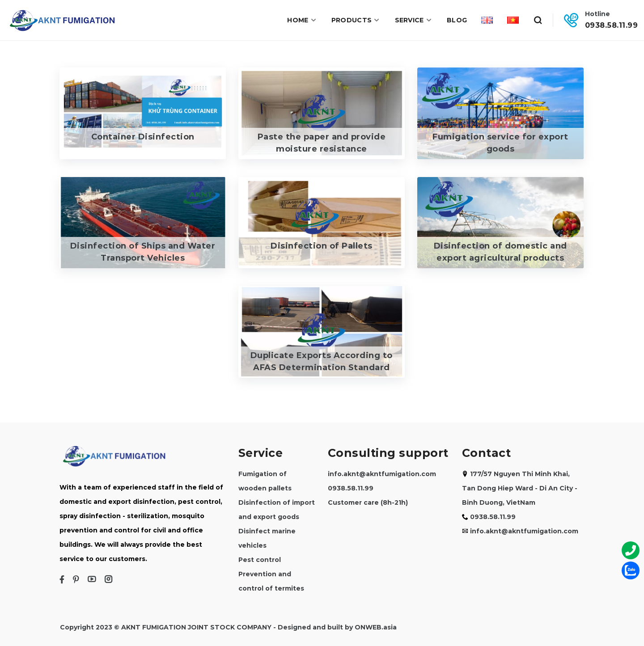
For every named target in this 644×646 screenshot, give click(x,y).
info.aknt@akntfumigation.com (382, 474)
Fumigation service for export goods (500, 143)
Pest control (260, 560)
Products (356, 20)
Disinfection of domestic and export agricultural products (500, 252)
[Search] (538, 20)
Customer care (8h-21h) (368, 502)
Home (302, 20)
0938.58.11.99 (612, 25)
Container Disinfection (143, 137)
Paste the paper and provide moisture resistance (322, 143)
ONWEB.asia (376, 627)
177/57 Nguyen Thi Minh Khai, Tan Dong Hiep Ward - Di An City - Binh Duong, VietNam (520, 488)
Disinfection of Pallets (322, 246)
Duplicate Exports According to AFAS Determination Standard (322, 361)
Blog (457, 20)
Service (414, 20)
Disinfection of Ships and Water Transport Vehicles (143, 252)
